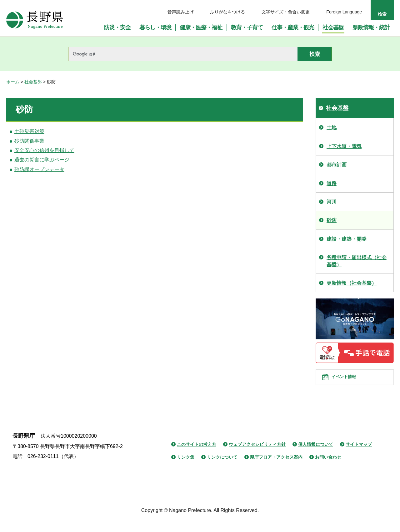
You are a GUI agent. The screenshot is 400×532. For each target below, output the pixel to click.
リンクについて (222, 468)
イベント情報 (350, 382)
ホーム (13, 82)
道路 (332, 183)
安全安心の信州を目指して (44, 150)
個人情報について (316, 455)
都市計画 (337, 165)
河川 (332, 202)
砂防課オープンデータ (39, 169)
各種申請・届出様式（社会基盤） (357, 261)
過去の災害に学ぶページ (42, 160)
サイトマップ (359, 455)
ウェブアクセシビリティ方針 (257, 455)
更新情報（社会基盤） (352, 283)
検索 (382, 14)
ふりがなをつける (227, 12)
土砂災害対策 (29, 131)
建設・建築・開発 (347, 239)
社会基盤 (33, 82)
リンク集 (186, 468)
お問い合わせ (328, 468)
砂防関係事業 (29, 141)
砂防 (332, 220)
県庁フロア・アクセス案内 (276, 468)
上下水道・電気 (344, 146)
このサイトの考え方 (197, 455)
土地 (332, 128)
